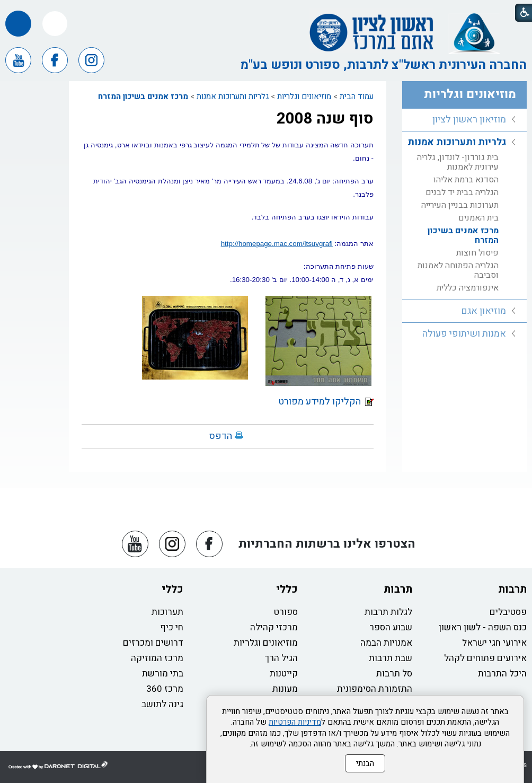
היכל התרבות (502, 674)
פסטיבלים (508, 612)
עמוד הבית (357, 96)
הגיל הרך (281, 658)
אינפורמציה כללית (468, 288)
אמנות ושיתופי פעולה (464, 334)
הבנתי (365, 763)
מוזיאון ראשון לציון (469, 120)
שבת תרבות (391, 658)
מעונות (285, 689)
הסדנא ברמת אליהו (466, 180)
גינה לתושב (162, 704)
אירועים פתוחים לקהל (485, 658)
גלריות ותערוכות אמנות (233, 96)
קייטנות (284, 674)
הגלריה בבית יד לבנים (462, 192)
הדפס (221, 436)
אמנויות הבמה (386, 643)
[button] (55, 24)
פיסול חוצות (477, 253)
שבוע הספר (391, 627)
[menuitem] (464, 120)
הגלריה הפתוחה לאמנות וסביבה (458, 270)
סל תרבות (394, 674)
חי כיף (172, 627)
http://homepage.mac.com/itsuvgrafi (277, 244)
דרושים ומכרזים (153, 643)
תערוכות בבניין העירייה (460, 205)
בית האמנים (478, 218)
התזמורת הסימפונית (375, 689)
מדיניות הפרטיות (295, 722)
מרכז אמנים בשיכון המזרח (143, 96)
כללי (287, 589)
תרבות (512, 589)
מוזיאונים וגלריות (304, 96)
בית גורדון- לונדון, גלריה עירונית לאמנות (458, 162)
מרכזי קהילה (274, 627)
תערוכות (167, 612)
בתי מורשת (163, 674)
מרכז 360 (165, 689)
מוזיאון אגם (484, 311)
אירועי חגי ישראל (494, 643)
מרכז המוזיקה (157, 658)
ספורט (286, 612)
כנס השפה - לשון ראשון (483, 627)
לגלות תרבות (388, 612)
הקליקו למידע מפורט (326, 402)
